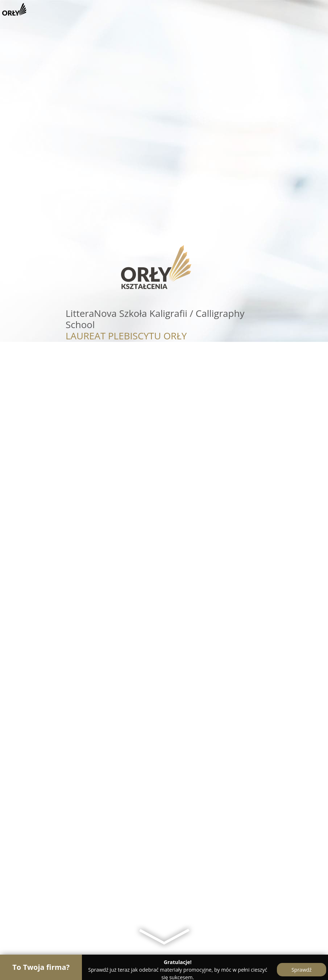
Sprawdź (302, 970)
